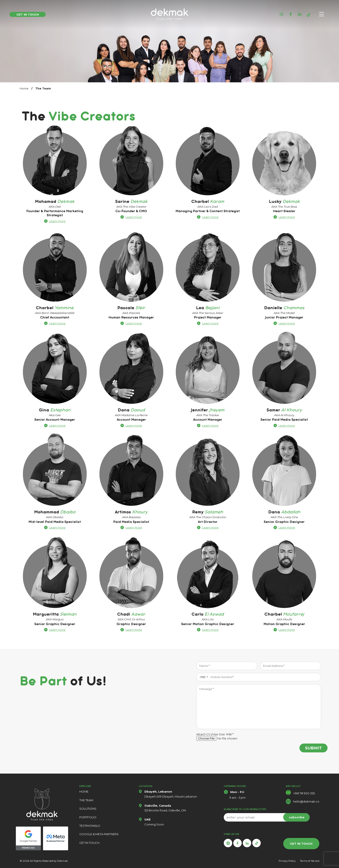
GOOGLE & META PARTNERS (99, 834)
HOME (84, 792)
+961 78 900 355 (304, 793)
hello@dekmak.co (306, 801)
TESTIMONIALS (90, 826)
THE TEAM (86, 800)
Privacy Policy (287, 861)
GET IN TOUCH (89, 843)
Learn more (57, 221)
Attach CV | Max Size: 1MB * (215, 734)
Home (24, 88)
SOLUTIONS (88, 809)
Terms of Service (310, 861)
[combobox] (203, 677)
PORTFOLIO (88, 817)
